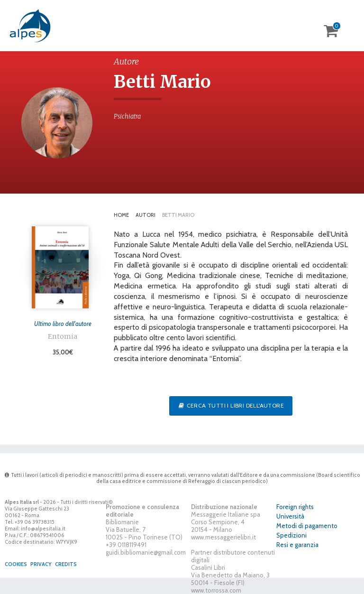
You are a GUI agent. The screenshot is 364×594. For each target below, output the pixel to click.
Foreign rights (295, 507)
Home (121, 215)
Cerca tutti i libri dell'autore (231, 405)
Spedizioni (291, 535)
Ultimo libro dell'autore (63, 324)
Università (290, 516)
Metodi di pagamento (307, 526)
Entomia (63, 336)
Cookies (16, 564)
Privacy (41, 564)
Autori (146, 215)
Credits (66, 564)
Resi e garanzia (297, 545)
